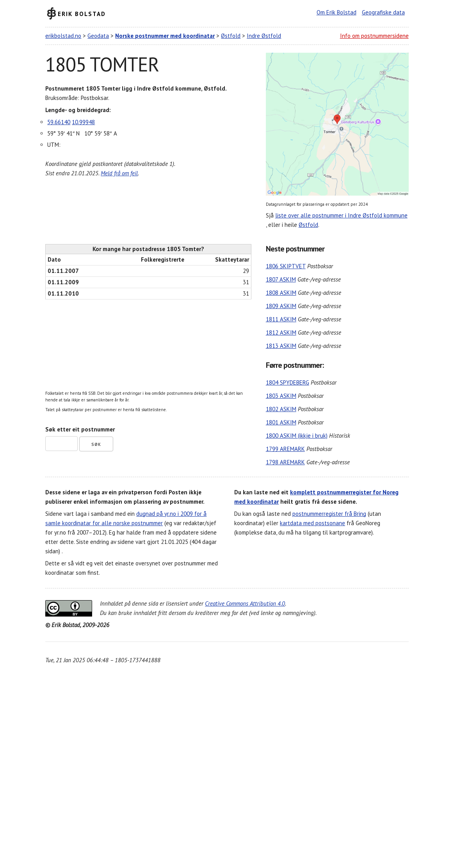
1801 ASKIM (281, 422)
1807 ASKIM (281, 279)
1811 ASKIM (281, 319)
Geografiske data (383, 12)
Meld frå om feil (119, 173)
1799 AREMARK (285, 449)
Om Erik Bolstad (336, 12)
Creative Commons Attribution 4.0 (245, 603)
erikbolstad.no (63, 36)
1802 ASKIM (281, 409)
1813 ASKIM (281, 346)
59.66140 (59, 122)
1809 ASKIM (281, 306)
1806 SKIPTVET (286, 266)
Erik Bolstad (82, 13)
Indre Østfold (264, 36)
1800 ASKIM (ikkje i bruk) (297, 436)
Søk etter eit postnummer (80, 429)
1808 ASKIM (281, 293)
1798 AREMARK (285, 462)
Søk (96, 444)
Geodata (98, 36)
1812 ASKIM (281, 332)
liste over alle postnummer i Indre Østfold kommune (341, 215)
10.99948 (83, 122)
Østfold (231, 36)
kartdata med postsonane (312, 523)
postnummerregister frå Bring (329, 514)
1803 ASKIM (281, 396)
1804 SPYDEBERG (288, 382)
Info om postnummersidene (374, 36)
